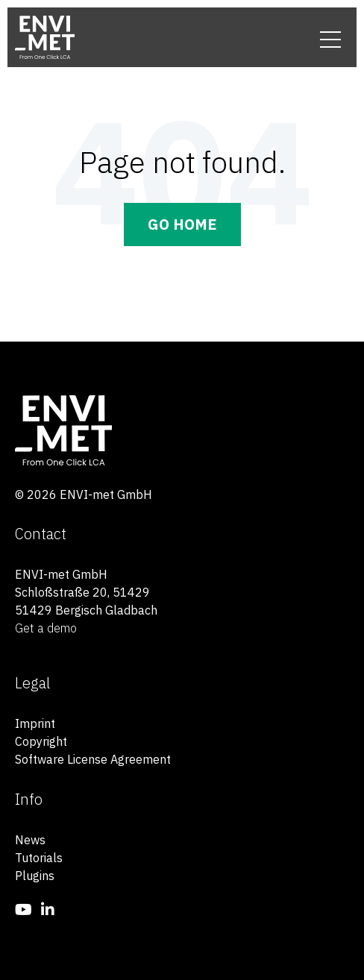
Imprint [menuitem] (35, 723)
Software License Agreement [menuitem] (93, 759)
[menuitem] (23, 910)
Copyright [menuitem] (41, 741)
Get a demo (46, 628)
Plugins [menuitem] (35, 876)
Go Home (182, 224)
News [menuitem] (30, 840)
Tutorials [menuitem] (39, 858)
